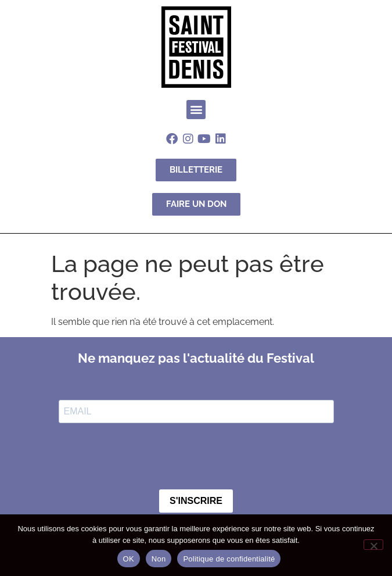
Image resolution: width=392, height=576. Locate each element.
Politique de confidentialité (229, 559)
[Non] (373, 545)
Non (159, 559)
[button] (196, 110)
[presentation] (147, 457)
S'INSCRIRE (196, 501)
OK (129, 559)
